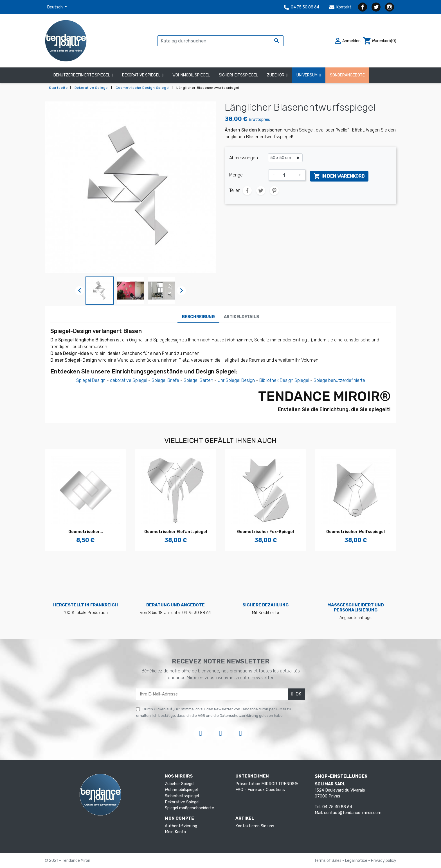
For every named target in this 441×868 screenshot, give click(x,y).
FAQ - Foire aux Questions (260, 790)
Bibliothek (269, 380)
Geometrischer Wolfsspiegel (355, 532)
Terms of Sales (328, 861)
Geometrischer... (86, 532)
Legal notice (357, 861)
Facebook (363, 7)
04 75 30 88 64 (301, 7)
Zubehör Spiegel (180, 784)
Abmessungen (244, 158)
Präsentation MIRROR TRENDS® (267, 784)
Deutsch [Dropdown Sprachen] (55, 7)
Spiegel (191, 380)
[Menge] (287, 175)
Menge (236, 175)
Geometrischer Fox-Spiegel (265, 532)
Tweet (261, 191)
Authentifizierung (181, 826)
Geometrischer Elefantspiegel (176, 532)
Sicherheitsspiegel (182, 796)
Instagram (390, 7)
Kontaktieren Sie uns (255, 826)
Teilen (247, 191)
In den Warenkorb (339, 176)
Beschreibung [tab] (198, 317)
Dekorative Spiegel (182, 802)
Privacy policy (384, 861)
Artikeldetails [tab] (241, 317)
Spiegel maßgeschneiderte (189, 808)
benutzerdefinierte (347, 380)
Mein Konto (175, 832)
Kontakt (340, 7)
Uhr (221, 380)
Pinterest (274, 191)
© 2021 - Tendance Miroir (67, 861)
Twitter (376, 7)
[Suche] (220, 41)
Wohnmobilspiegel (181, 790)
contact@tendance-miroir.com (353, 813)
